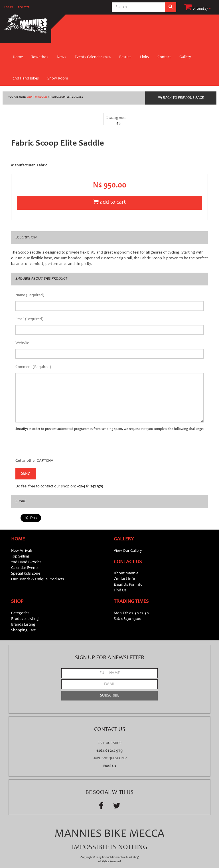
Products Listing (25, 619)
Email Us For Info (128, 585)
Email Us (109, 766)
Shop (17, 602)
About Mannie (126, 573)
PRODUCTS (41, 97)
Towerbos (40, 57)
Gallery (185, 57)
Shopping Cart (23, 630)
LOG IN (9, 7)
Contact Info (124, 579)
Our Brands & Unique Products (37, 579)
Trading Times (131, 602)
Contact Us (128, 562)
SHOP (30, 97)
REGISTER (24, 7)
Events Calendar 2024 (93, 57)
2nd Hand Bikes (26, 79)
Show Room (58, 79)
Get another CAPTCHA (34, 461)
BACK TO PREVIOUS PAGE (181, 98)
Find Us (120, 591)
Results (125, 57)
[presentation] (59, 447)
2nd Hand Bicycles (26, 562)
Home (18, 57)
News (61, 57)
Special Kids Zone (26, 574)
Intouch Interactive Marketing (120, 857)
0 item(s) (198, 9)
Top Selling (20, 557)
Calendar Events (25, 568)
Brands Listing (23, 625)
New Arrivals (22, 551)
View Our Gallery (128, 551)
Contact (164, 57)
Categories (20, 613)
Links (144, 57)
